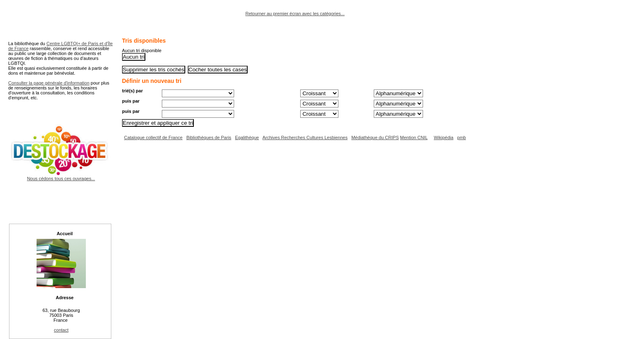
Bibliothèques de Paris (209, 137)
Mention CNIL (414, 137)
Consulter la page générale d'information (49, 83)
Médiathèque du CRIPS (375, 137)
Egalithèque (247, 137)
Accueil (65, 234)
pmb (461, 137)
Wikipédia (444, 137)
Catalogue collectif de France (153, 137)
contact (61, 330)
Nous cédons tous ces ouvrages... (61, 176)
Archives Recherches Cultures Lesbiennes (305, 137)
